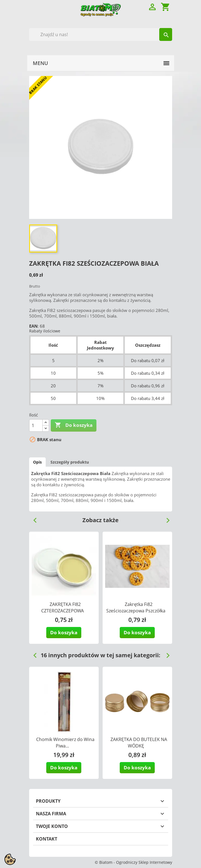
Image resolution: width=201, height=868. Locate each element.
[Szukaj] (101, 34)
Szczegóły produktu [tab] (70, 462)
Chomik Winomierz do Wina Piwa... (65, 743)
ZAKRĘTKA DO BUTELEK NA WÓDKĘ (139, 743)
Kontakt (47, 839)
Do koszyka (74, 425)
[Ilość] (36, 425)
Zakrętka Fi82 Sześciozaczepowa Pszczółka (136, 607)
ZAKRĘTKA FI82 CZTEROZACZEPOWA (63, 607)
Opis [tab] (37, 462)
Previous (33, 518)
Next (166, 518)
